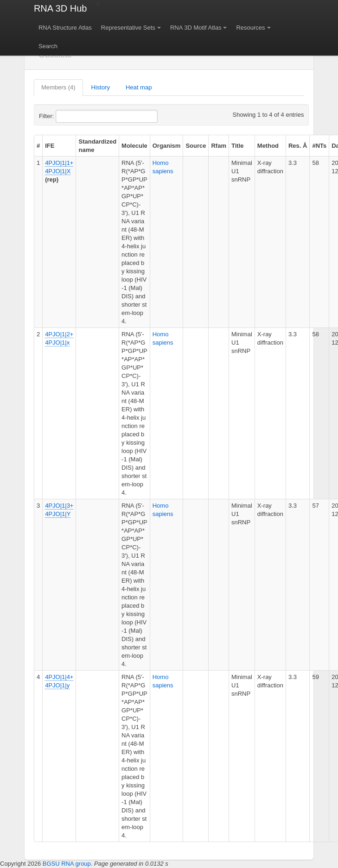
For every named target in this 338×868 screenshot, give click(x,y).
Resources (250, 28)
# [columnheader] (38, 146)
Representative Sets (128, 28)
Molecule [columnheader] (134, 146)
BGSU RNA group (67, 864)
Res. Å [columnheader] (298, 146)
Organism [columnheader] (167, 146)
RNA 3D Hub (61, 8)
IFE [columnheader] (50, 146)
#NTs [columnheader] (319, 146)
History (101, 87)
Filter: (69, 116)
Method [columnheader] (268, 146)
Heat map (139, 87)
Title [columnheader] (238, 146)
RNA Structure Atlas (65, 28)
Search (48, 46)
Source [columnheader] (196, 146)
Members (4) (58, 87)
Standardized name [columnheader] (97, 146)
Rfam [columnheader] (219, 146)
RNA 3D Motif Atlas (196, 28)
